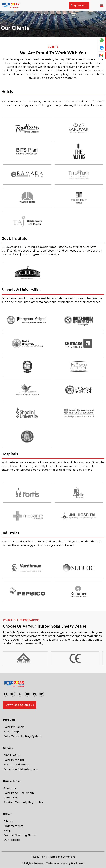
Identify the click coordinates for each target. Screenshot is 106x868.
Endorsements (13, 826)
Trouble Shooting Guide (20, 835)
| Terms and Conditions (62, 857)
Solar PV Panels (14, 727)
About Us (10, 788)
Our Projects (12, 840)
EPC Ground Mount (17, 765)
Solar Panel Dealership (19, 793)
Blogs (7, 831)
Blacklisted (78, 863)
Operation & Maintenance (21, 769)
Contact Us (11, 798)
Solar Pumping (14, 760)
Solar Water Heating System (22, 736)
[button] (102, 5)
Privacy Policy (39, 857)
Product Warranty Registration (24, 802)
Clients (8, 821)
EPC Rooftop (12, 755)
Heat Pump (11, 732)
